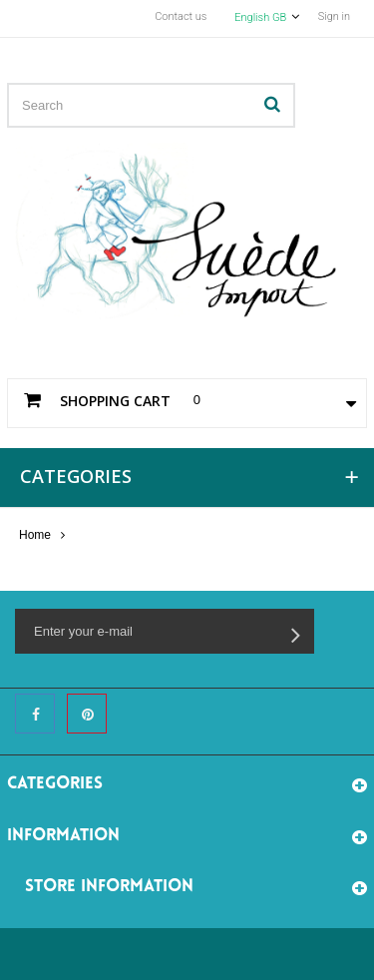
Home (35, 535)
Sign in (334, 16)
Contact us (181, 16)
